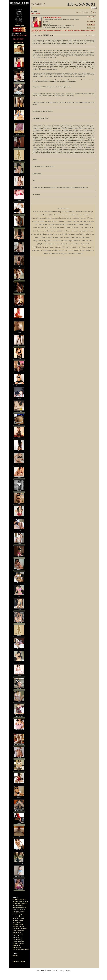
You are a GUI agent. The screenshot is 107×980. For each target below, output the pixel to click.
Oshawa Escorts (18, 936)
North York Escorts (19, 909)
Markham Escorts (18, 919)
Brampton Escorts (18, 917)
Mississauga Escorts (19, 907)
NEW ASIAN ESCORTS (20, 903)
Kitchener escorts (18, 942)
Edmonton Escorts (19, 911)
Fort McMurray (17, 940)
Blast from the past (19, 961)
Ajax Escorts (17, 932)
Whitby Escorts (18, 934)
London (15, 956)
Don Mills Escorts (18, 913)
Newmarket (16, 945)
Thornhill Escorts (18, 926)
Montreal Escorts (18, 921)
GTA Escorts (17, 923)
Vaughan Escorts (18, 924)
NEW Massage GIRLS (20, 900)
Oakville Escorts (18, 938)
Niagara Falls (17, 947)
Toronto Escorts (18, 905)
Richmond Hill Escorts (20, 928)
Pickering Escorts (18, 930)
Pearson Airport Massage (21, 949)
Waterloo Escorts (18, 944)
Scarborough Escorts (20, 915)
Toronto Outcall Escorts (20, 901)
